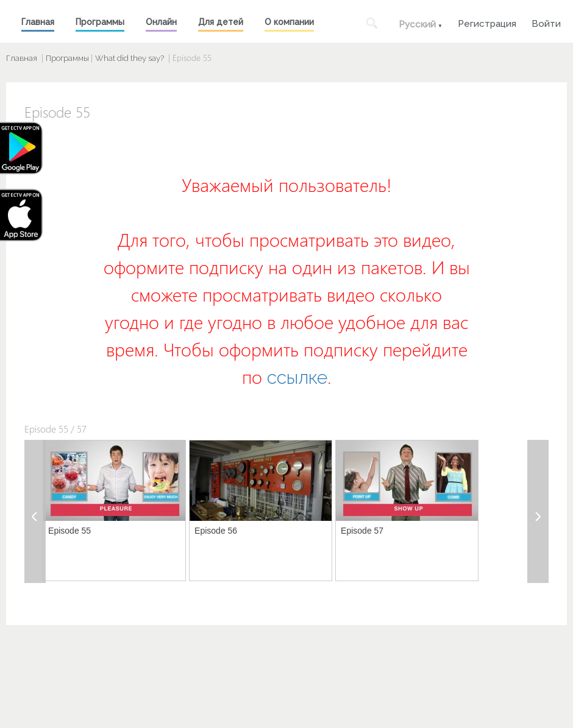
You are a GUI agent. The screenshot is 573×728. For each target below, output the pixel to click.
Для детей (221, 22)
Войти (546, 22)
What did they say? (130, 58)
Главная (38, 22)
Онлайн (161, 22)
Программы (100, 22)
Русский (417, 24)
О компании (289, 22)
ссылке (297, 377)
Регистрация (487, 22)
